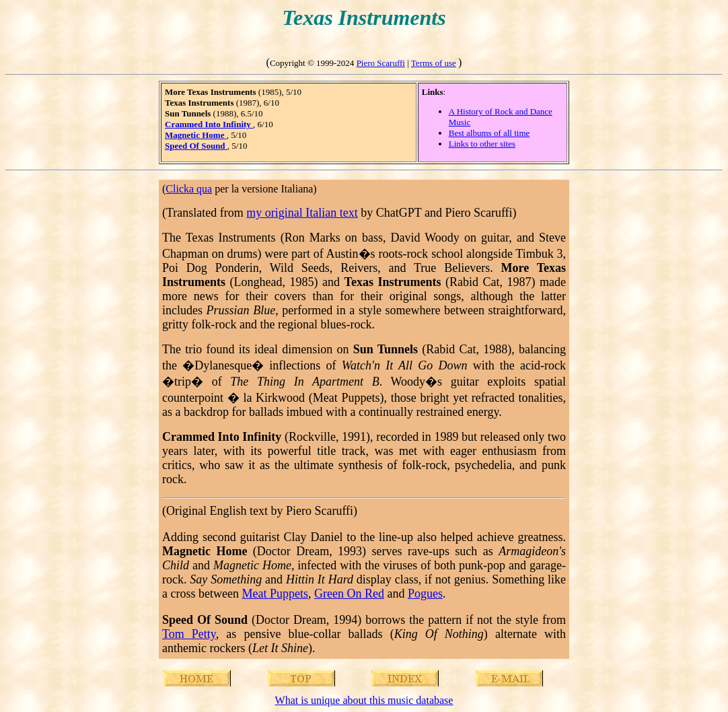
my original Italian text (302, 213)
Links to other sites (482, 144)
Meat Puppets (275, 594)
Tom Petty (189, 634)
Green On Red (349, 594)
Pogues (425, 594)
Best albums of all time (489, 133)
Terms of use (434, 63)
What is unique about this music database (364, 700)
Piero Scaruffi (381, 63)
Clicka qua (189, 189)
